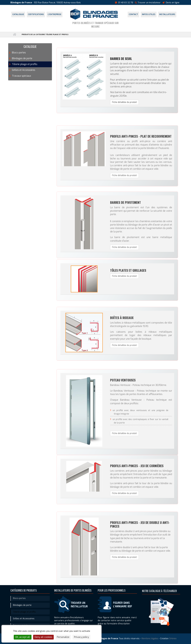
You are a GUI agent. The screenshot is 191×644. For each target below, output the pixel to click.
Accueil (14, 35)
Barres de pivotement (125, 243)
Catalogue (18, 14)
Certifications (36, 14)
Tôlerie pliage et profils (25, 64)
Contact (133, 14)
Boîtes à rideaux (122, 351)
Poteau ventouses (123, 433)
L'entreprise (55, 14)
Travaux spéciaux (21, 76)
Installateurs (167, 14)
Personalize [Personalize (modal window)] (63, 637)
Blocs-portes (19, 53)
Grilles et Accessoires (24, 70)
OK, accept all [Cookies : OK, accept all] (23, 637)
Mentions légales (150, 639)
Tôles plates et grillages (128, 296)
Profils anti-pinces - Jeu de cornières (137, 496)
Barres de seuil (121, 60)
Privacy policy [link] (81, 637)
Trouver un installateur (148, 3)
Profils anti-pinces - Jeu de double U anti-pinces (140, 569)
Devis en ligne (173, 3)
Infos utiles (149, 14)
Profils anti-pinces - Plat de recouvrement (141, 174)
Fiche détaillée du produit (124, 104)
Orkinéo (173, 639)
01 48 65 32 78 (126, 3)
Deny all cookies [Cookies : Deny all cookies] (43, 637)
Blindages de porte (22, 58)
